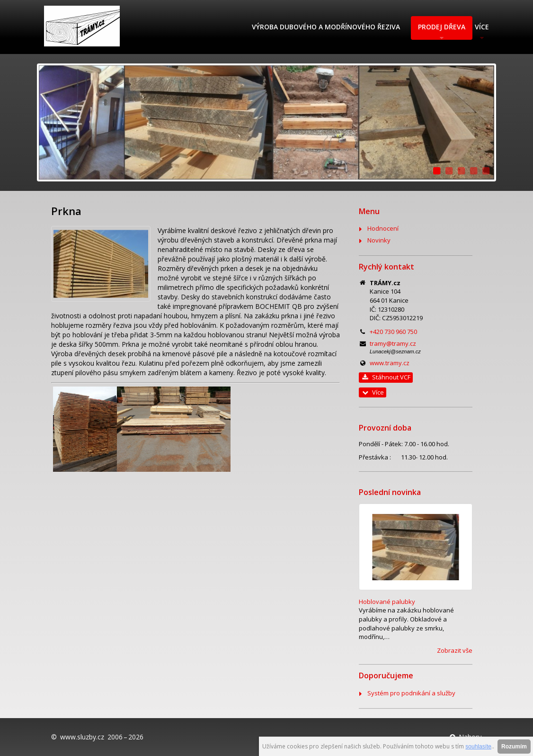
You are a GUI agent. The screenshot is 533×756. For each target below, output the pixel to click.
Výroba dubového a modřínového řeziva (326, 27)
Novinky (379, 240)
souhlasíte (478, 747)
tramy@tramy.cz (393, 343)
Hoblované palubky (387, 602)
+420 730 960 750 (393, 332)
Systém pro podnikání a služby (411, 693)
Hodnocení (383, 228)
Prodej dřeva (442, 27)
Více (482, 27)
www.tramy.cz (390, 363)
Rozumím (514, 747)
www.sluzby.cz (82, 737)
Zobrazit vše (455, 650)
